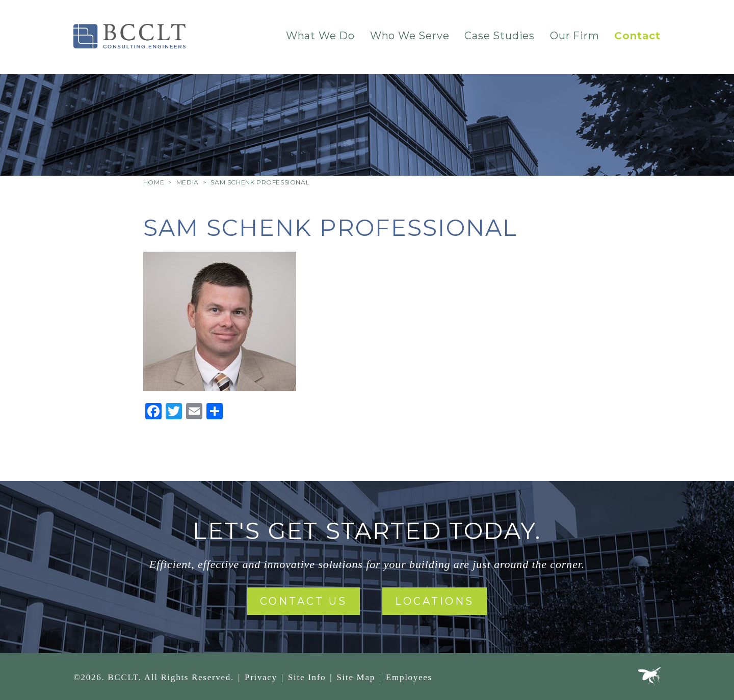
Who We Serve (410, 36)
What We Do (320, 36)
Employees (409, 677)
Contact (637, 36)
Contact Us (304, 601)
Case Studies (500, 36)
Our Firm (574, 36)
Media (188, 182)
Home (154, 182)
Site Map (356, 677)
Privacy (261, 677)
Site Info (307, 677)
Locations (435, 601)
